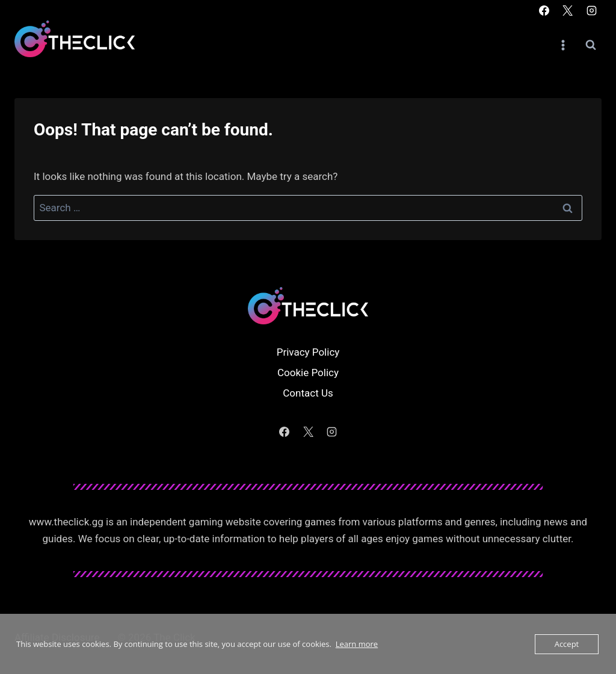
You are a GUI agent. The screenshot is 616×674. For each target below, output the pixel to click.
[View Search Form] (591, 45)
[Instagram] (591, 10)
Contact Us (308, 393)
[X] (568, 10)
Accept (567, 644)
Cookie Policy (308, 373)
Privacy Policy (308, 352)
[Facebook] (544, 10)
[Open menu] (563, 45)
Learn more (357, 644)
